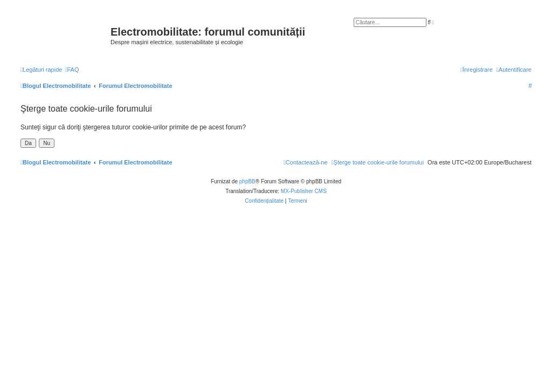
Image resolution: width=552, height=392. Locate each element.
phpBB (247, 181)
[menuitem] (72, 70)
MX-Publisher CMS (304, 191)
